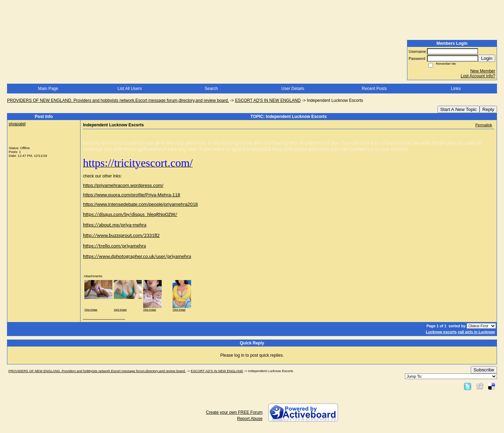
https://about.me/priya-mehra (115, 225)
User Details (293, 89)
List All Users (130, 89)
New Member (483, 71)
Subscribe (484, 370)
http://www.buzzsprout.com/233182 (121, 235)
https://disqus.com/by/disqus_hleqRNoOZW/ (130, 214)
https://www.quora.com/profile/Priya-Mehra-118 (132, 195)
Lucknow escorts (441, 332)
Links (456, 89)
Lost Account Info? (478, 76)
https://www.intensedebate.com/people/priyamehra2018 (140, 204)
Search (211, 89)
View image (91, 310)
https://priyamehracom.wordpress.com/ (123, 185)
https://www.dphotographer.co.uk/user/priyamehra (137, 256)
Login (487, 58)
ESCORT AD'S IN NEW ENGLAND (268, 100)
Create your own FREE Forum (234, 412)
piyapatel (17, 124)
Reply (488, 109)
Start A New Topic (458, 109)
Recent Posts (374, 89)
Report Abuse (250, 419)
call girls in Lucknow (476, 332)
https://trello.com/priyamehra (114, 246)
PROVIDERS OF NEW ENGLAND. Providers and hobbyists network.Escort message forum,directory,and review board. (118, 100)
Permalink (484, 125)
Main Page (48, 89)
